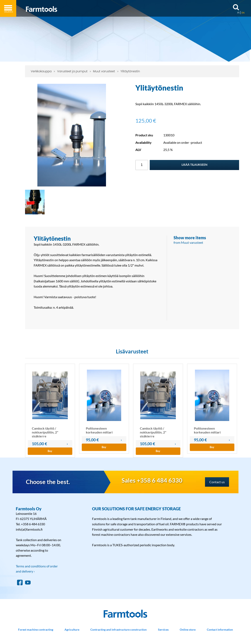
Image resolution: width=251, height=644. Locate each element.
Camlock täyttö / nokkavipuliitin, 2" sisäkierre (45, 432)
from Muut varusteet (188, 242)
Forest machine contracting (36, 630)
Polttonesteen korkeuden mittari (99, 430)
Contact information (220, 630)
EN (243, 13)
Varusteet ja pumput (72, 71)
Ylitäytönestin (130, 71)
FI (238, 13)
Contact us (217, 482)
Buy (50, 451)
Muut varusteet (104, 71)
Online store (188, 630)
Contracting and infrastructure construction (119, 630)
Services (163, 630)
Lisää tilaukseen (195, 165)
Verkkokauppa (41, 71)
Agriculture (72, 630)
